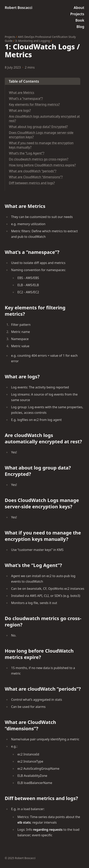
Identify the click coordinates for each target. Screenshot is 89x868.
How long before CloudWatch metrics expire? (42, 165)
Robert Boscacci (19, 8)
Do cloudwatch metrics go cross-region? (39, 159)
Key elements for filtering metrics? (34, 104)
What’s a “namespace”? (26, 98)
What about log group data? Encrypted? (38, 127)
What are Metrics (22, 93)
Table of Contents (24, 81)
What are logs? (20, 110)
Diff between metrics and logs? (32, 183)
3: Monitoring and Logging (32, 41)
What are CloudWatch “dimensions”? (36, 177)
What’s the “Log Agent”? (27, 153)
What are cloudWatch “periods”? (33, 171)
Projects (10, 37)
